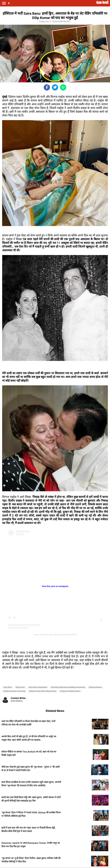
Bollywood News (95, 687)
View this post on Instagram (55, 586)
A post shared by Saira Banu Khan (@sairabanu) (55, 634)
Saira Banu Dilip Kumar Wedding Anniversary (68, 687)
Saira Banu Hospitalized (38, 687)
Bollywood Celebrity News (70, 691)
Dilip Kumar (20, 687)
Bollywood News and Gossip (14, 691)
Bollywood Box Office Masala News (43, 691)
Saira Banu (8, 687)
